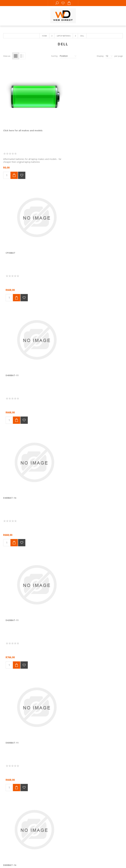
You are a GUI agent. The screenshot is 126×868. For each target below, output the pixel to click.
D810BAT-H (50, 403)
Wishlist (63, 3)
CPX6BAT (49, 107)
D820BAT (89, 403)
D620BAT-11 (50, 304)
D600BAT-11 (91, 205)
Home (44, 36)
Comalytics (47, 550)
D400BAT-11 (91, 107)
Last (84, 471)
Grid (16, 56)
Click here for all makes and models (19, 108)
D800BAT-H (9, 403)
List (22, 56)
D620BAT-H (91, 304)
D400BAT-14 (10, 205)
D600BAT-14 (10, 304)
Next (77, 471)
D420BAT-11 (50, 205)
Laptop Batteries (64, 36)
